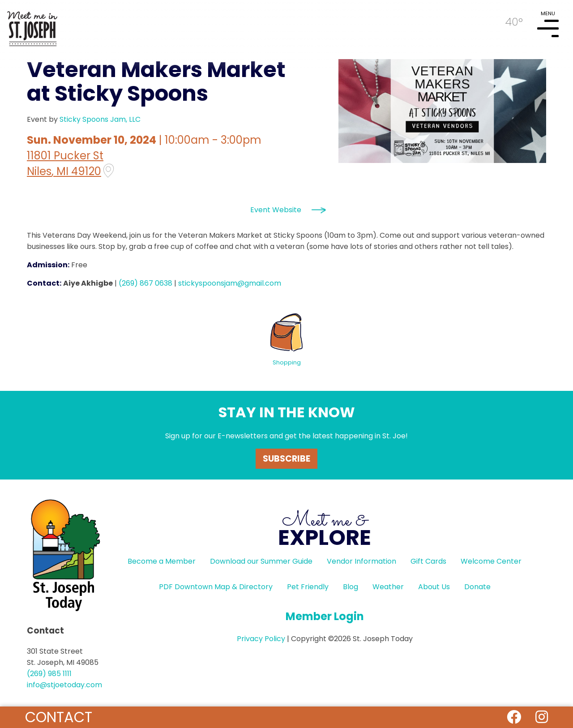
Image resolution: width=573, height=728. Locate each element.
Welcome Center (491, 561)
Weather (388, 587)
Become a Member (162, 561)
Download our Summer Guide (261, 561)
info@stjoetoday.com (64, 685)
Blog (351, 587)
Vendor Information (361, 561)
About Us (434, 587)
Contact (59, 717)
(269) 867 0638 (145, 283)
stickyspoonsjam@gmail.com (230, 283)
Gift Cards (428, 561)
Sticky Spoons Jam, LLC (100, 119)
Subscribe (286, 459)
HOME (32, 25)
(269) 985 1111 (49, 674)
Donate (477, 587)
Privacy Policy (261, 639)
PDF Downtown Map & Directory (216, 587)
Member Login (325, 616)
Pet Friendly (308, 587)
